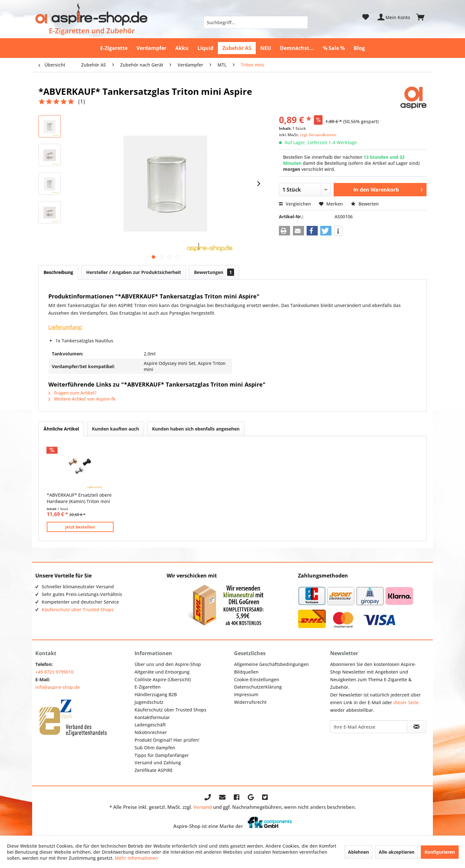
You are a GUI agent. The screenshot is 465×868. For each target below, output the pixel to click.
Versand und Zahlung (158, 763)
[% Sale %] (334, 48)
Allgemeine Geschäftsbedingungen (271, 664)
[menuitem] (256, 22)
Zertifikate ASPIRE (154, 770)
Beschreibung (58, 272)
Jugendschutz (149, 702)
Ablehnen (358, 852)
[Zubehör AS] (237, 48)
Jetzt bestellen (80, 527)
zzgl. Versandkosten (318, 135)
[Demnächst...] (297, 48)
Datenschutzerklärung (258, 687)
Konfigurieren (440, 852)
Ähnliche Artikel (61, 429)
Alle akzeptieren (397, 852)
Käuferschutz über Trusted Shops (78, 609)
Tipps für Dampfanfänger (162, 755)
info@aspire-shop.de (58, 687)
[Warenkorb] (423, 17)
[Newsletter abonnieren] (416, 727)
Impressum (246, 694)
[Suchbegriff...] (256, 22)
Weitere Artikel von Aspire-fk (82, 399)
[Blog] (359, 48)
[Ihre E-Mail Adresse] (369, 727)
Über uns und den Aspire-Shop (168, 664)
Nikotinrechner (151, 732)
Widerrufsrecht (250, 702)
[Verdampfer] (151, 48)
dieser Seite (406, 702)
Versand (203, 807)
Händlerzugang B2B (156, 694)
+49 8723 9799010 (54, 672)
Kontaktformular (152, 717)
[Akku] (182, 48)
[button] (285, 231)
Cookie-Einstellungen (257, 679)
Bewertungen (214, 272)
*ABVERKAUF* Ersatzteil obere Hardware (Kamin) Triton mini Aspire (79, 498)
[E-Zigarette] (114, 48)
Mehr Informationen (136, 858)
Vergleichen (295, 204)
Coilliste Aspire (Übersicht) (163, 679)
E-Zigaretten (148, 687)
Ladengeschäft (150, 725)
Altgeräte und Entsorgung (162, 672)
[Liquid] (205, 48)
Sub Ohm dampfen (155, 748)
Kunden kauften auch (115, 429)
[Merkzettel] (366, 17)
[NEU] (266, 48)
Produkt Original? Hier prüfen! (167, 740)
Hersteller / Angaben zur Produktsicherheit (134, 272)
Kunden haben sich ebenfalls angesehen (196, 429)
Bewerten (365, 204)
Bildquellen (246, 672)
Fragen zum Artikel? (72, 393)
